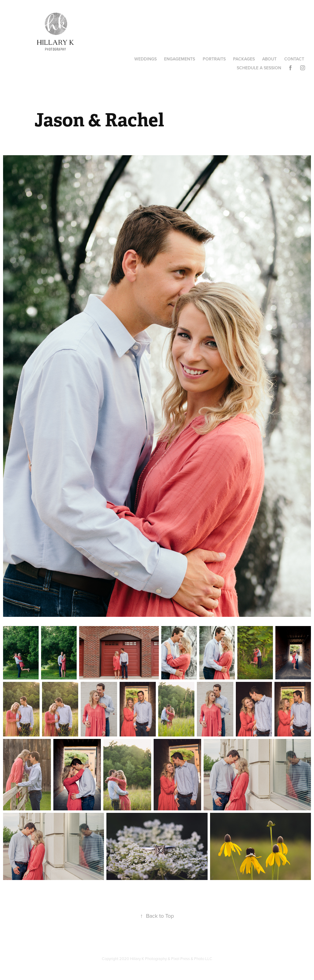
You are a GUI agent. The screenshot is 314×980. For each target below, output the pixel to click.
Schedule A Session (259, 68)
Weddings (146, 59)
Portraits (214, 59)
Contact (294, 59)
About (269, 59)
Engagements (180, 59)
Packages (244, 59)
